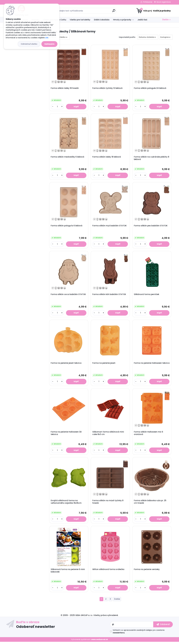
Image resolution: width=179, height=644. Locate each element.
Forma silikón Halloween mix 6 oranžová (149, 435)
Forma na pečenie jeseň (104, 364)
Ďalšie (165, 20)
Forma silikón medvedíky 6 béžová (68, 157)
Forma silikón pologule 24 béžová (150, 88)
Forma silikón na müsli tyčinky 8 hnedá (108, 504)
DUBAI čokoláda (102, 20)
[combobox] (148, 37)
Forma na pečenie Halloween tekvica (148, 366)
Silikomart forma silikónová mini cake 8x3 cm (108, 435)
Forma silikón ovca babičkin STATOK (68, 295)
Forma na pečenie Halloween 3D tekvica (66, 435)
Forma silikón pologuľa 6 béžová (67, 226)
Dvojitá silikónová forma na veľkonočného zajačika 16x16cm (66, 504)
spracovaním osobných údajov (138, 632)
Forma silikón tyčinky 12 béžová (108, 88)
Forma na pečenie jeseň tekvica (66, 364)
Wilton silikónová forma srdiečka (108, 571)
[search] (114, 12)
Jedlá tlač (142, 20)
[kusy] (57, 107)
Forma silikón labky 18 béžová (107, 157)
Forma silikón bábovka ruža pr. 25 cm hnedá (150, 504)
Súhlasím (49, 44)
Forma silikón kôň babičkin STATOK (109, 295)
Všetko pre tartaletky (80, 20)
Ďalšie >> (117, 601)
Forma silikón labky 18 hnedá (65, 88)
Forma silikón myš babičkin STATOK (110, 226)
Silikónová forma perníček (147, 295)
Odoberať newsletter (36, 629)
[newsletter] (163, 626)
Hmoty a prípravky (122, 20)
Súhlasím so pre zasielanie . (139, 634)
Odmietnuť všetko (29, 44)
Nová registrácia (164, 2)
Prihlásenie (148, 2)
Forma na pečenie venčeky (147, 571)
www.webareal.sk (100, 642)
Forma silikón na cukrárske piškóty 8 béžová (152, 159)
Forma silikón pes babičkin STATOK (151, 226)
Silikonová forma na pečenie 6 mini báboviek (68, 573)
